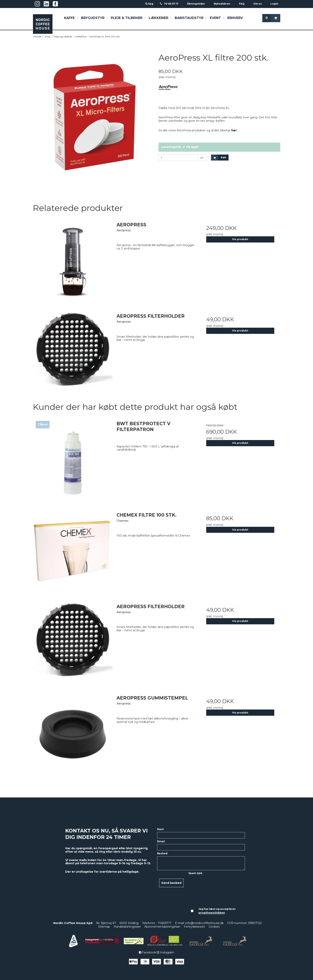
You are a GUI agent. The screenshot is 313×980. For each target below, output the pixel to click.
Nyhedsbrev (222, 4)
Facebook (147, 952)
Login (274, 4)
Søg (150, 4)
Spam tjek (195, 873)
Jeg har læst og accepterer (217, 911)
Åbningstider (196, 4)
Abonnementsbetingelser (162, 927)
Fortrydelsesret (194, 927)
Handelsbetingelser (127, 927)
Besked (162, 853)
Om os (258, 4)
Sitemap (104, 927)
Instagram (165, 952)
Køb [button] (219, 158)
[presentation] (205, 890)
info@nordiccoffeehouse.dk (204, 923)
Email (161, 841)
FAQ (242, 4)
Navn (160, 829)
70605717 (165, 923)
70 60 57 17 (171, 4)
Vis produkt (240, 239)
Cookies (214, 927)
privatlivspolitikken (212, 913)
